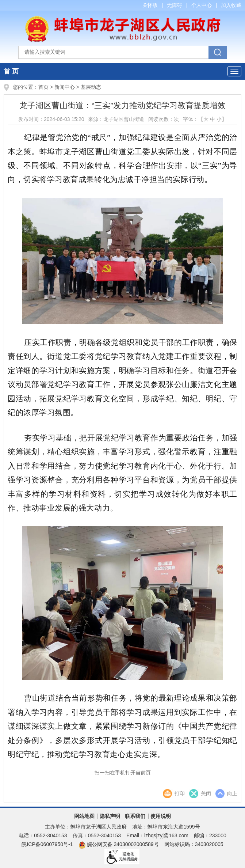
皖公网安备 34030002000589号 (119, 844)
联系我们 (135, 816)
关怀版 (150, 5)
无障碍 (175, 5)
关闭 (206, 793)
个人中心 (202, 5)
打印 (180, 793)
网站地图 (84, 816)
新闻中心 (65, 87)
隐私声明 (110, 816)
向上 (232, 793)
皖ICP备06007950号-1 (47, 844)
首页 (43, 87)
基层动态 (91, 87)
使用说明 (161, 816)
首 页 (11, 71)
